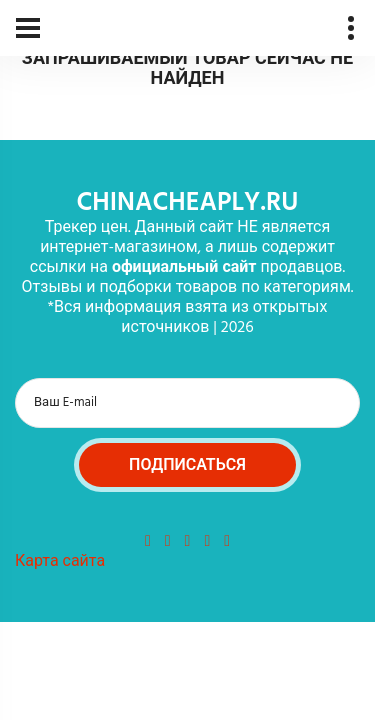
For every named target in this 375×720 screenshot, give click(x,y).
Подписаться (187, 466)
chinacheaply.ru (187, 203)
